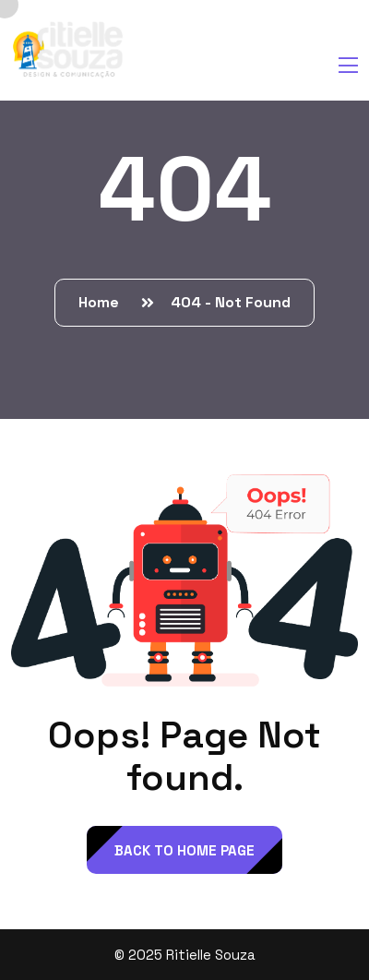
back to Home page (184, 850)
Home (102, 302)
